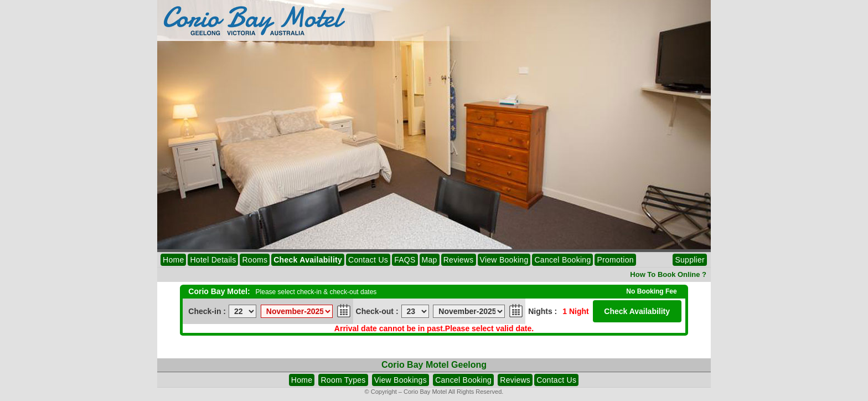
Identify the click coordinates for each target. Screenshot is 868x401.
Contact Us (368, 260)
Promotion (615, 260)
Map (430, 260)
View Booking (504, 260)
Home (173, 260)
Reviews (459, 260)
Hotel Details (213, 260)
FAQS (405, 260)
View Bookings (401, 380)
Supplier (690, 260)
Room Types (343, 380)
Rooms (255, 260)
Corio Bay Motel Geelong (434, 365)
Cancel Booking (562, 260)
